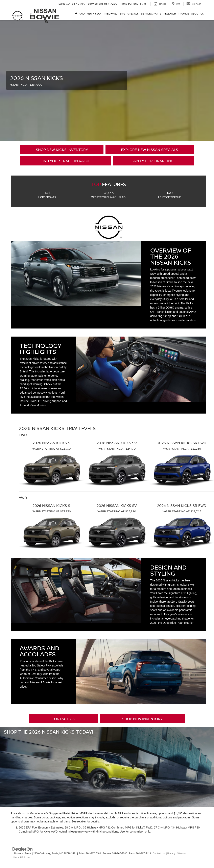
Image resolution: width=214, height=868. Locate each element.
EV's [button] (123, 14)
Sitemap (182, 853)
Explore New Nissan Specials (150, 150)
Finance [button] (184, 14)
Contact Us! (63, 719)
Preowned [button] (111, 14)
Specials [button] (133, 14)
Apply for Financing (153, 161)
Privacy (171, 853)
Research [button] (170, 14)
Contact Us (159, 853)
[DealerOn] (23, 849)
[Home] (76, 14)
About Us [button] (197, 14)
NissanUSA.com (22, 858)
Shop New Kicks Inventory (62, 150)
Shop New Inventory (142, 719)
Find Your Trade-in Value (66, 161)
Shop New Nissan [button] (90, 14)
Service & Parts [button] (151, 14)
